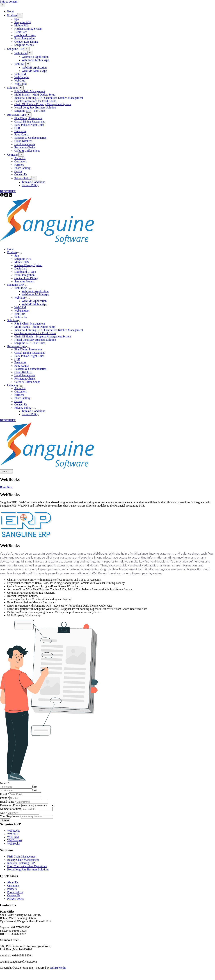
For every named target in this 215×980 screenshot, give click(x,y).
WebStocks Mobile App (35, 294)
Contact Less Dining (26, 278)
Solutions (13, 320)
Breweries (20, 362)
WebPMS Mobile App (34, 304)
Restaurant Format (11, 805)
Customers (20, 392)
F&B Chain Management (22, 857)
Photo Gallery (22, 398)
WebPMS (21, 298)
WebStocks (22, 288)
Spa (17, 256)
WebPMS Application (34, 301)
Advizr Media (58, 968)
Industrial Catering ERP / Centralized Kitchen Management (49, 330)
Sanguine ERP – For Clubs (30, 343)
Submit (5, 820)
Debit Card (21, 268)
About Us (20, 388)
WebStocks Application (35, 291)
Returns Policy (30, 414)
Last (34, 790)
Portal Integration (24, 275)
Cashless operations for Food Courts (35, 333)
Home (11, 249)
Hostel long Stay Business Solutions (28, 869)
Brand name (8, 802)
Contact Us (21, 404)
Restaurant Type (17, 346)
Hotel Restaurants (25, 375)
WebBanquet (22, 311)
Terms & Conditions (33, 411)
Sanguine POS (23, 259)
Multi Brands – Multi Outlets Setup (35, 327)
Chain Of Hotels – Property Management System (43, 336)
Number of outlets (10, 809)
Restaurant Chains (25, 379)
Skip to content (9, 2)
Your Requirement (11, 816)
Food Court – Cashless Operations (27, 866)
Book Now (6, 487)
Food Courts (22, 366)
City (4, 813)
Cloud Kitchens (23, 372)
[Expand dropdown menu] (20, 253)
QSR (17, 359)
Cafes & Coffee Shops (27, 382)
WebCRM (20, 307)
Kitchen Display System (28, 265)
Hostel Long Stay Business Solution (35, 340)
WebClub (20, 314)
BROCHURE (8, 420)
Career (18, 401)
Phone (5, 798)
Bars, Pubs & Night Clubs (29, 356)
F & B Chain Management (30, 324)
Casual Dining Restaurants (30, 353)
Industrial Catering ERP (21, 863)
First (34, 787)
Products (13, 252)
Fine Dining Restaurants (28, 349)
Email (4, 794)
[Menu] (6, 471)
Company (13, 385)
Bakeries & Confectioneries (30, 369)
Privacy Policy (24, 408)
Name (4, 783)
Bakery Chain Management (23, 860)
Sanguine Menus (24, 281)
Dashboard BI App (25, 272)
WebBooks (21, 317)
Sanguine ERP (16, 285)
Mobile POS (22, 262)
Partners (19, 395)
